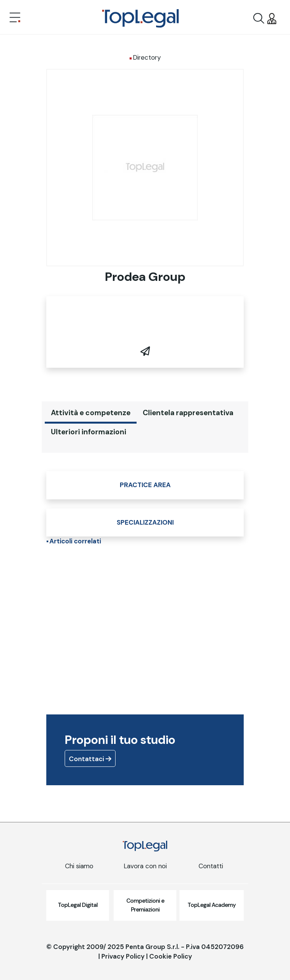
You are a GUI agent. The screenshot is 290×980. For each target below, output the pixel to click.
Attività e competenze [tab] (91, 413)
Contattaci (90, 759)
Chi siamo (79, 866)
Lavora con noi (145, 866)
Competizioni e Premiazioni (145, 905)
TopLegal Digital (78, 905)
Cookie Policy (171, 956)
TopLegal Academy (212, 905)
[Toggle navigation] (15, 18)
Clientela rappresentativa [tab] (188, 413)
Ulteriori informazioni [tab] (89, 432)
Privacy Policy (123, 956)
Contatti (211, 866)
